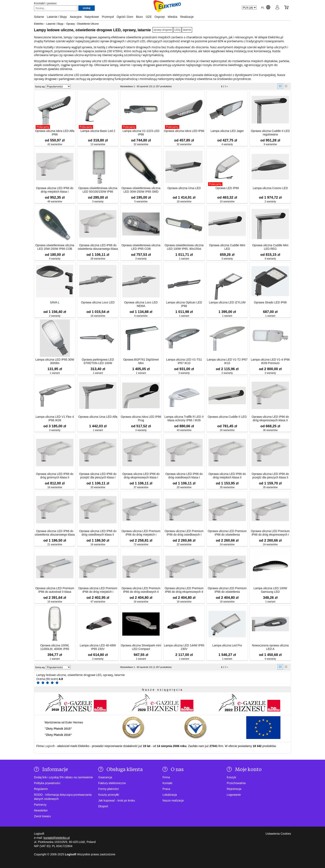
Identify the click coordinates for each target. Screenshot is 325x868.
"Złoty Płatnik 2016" (58, 735)
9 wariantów (270, 144)
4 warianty (227, 144)
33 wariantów (98, 487)
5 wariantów (141, 202)
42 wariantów (55, 144)
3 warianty (98, 202)
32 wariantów (141, 144)
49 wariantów (55, 202)
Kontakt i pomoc (45, 3)
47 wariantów (98, 602)
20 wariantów (227, 430)
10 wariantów (227, 202)
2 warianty (270, 202)
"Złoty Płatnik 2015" (58, 729)
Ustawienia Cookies (278, 834)
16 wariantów (98, 544)
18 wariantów (184, 202)
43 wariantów (184, 430)
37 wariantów (141, 487)
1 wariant (184, 259)
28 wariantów (98, 259)
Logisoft (50, 746)
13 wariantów (98, 144)
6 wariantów (141, 316)
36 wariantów (270, 430)
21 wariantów (55, 544)
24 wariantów (227, 544)
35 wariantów (227, 487)
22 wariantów (184, 544)
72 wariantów (141, 544)
